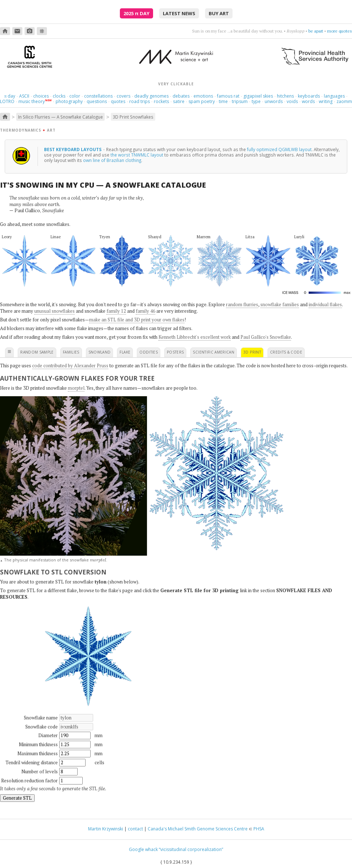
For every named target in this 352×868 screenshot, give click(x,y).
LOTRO (7, 101)
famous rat (228, 96)
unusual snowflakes (55, 311)
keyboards (309, 96)
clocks (59, 96)
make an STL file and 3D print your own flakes (137, 320)
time (223, 101)
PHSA (259, 829)
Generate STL (17, 798)
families (71, 352)
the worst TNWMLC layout (137, 155)
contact (135, 829)
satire (179, 101)
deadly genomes (151, 96)
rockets (161, 101)
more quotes (340, 31)
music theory (32, 101)
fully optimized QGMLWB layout (279, 149)
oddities (149, 352)
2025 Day (136, 13)
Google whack (143, 849)
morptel (76, 388)
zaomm (344, 101)
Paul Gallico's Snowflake (266, 337)
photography (69, 101)
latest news (179, 13)
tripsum (240, 101)
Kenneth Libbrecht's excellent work (195, 337)
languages (334, 96)
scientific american (214, 352)
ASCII (24, 96)
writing (326, 101)
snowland (100, 352)
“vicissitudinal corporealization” (191, 849)
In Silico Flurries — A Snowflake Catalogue (60, 117)
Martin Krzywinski (106, 829)
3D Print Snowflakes (133, 117)
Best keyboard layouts (73, 149)
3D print (252, 352)
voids (292, 101)
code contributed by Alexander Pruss (70, 365)
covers (123, 96)
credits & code (286, 352)
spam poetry (202, 101)
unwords (274, 101)
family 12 (116, 311)
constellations (98, 96)
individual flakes (325, 304)
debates (181, 96)
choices (41, 96)
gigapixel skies (258, 96)
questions (97, 101)
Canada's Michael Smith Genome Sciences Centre (198, 829)
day (10, 96)
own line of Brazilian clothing (112, 160)
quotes (118, 101)
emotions (203, 96)
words (308, 101)
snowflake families (280, 304)
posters (175, 352)
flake (125, 352)
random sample (37, 352)
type (256, 101)
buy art (219, 13)
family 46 (145, 311)
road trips (140, 101)
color (75, 96)
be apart (316, 31)
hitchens (285, 96)
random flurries (242, 304)
